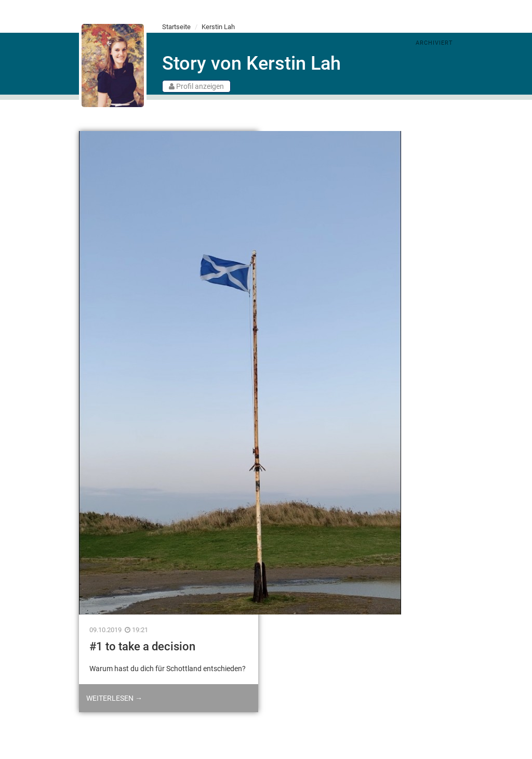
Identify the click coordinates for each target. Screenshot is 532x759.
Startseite (176, 27)
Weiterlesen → (114, 698)
